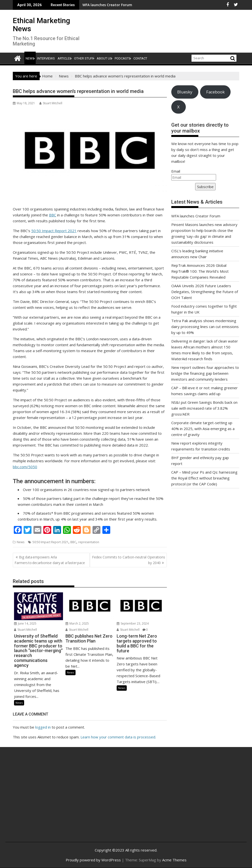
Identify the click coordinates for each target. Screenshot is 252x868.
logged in (43, 727)
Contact (140, 58)
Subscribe (205, 187)
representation (89, 542)
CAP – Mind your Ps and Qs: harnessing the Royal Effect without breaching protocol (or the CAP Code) (204, 478)
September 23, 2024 (133, 623)
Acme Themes (174, 860)
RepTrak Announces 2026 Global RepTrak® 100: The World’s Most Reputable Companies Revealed (200, 271)
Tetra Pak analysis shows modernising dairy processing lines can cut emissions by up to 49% (205, 327)
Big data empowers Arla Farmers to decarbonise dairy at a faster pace (50, 560)
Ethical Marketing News (41, 25)
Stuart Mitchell (51, 103)
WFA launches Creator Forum (196, 216)
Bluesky (185, 92)
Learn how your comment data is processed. (118, 737)
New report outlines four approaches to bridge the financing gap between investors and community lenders (205, 373)
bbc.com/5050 (25, 467)
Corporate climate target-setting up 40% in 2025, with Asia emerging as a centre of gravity (203, 429)
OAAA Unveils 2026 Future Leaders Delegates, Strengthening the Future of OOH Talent (205, 292)
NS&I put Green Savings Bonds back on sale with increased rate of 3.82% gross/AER (204, 408)
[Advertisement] (49, 800)
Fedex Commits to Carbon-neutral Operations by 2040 (129, 560)
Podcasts (123, 58)
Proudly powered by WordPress (93, 860)
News (30, 58)
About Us (104, 58)
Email (176, 171)
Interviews (46, 58)
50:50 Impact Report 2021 (54, 231)
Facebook (215, 92)
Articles (64, 58)
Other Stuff (84, 58)
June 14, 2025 (25, 623)
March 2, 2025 (77, 623)
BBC (53, 215)
